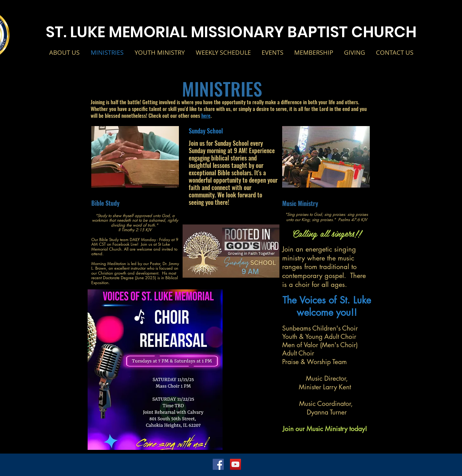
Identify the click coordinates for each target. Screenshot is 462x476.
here (206, 115)
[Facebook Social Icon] (218, 464)
